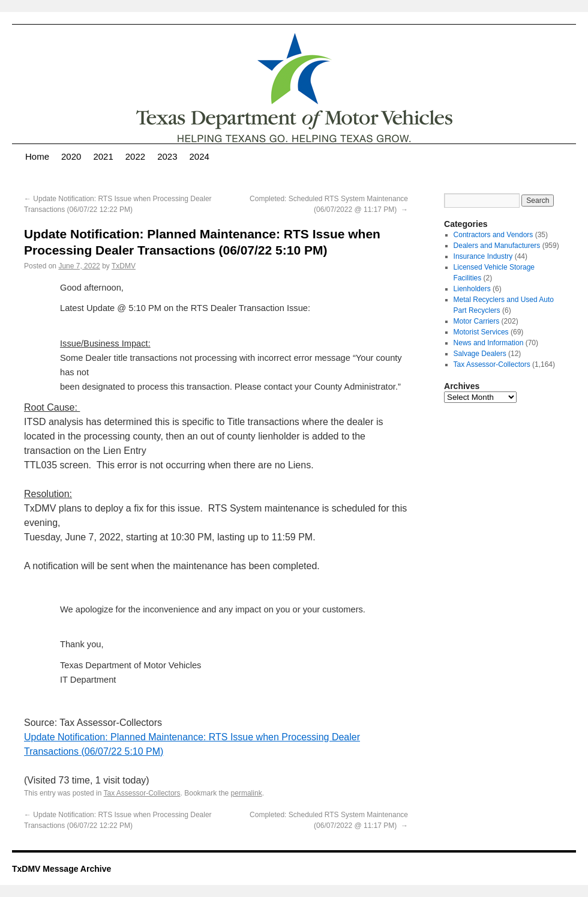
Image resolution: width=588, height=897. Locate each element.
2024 (199, 156)
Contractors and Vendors (493, 235)
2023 (167, 156)
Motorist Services (481, 332)
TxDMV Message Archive (61, 869)
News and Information (489, 343)
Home (37, 156)
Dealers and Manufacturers (497, 246)
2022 (135, 156)
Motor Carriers (477, 321)
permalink (247, 793)
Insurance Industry (483, 256)
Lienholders (472, 289)
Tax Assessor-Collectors (142, 793)
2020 (71, 156)
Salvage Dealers (480, 354)
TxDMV (124, 266)
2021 (103, 156)
